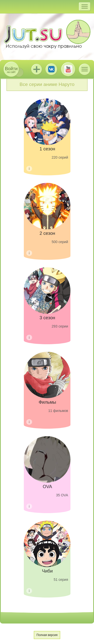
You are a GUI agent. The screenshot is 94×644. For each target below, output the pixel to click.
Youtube (68, 69)
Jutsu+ (37, 69)
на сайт (11, 70)
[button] (85, 6)
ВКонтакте (51, 69)
